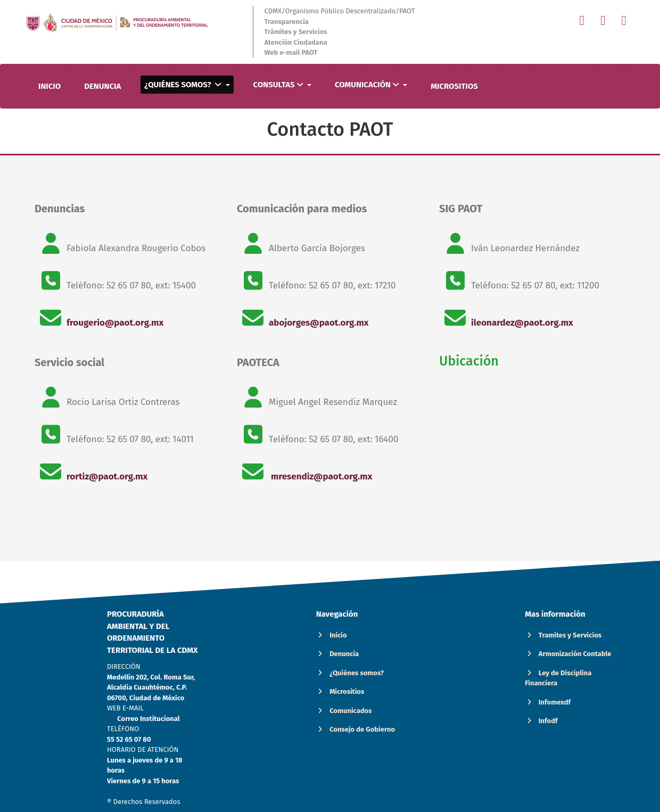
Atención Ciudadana (295, 42)
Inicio (332, 635)
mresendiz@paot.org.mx (320, 477)
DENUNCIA (102, 86)
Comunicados (344, 711)
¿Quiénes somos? (350, 673)
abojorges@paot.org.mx (319, 323)
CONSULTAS (279, 85)
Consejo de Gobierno (356, 729)
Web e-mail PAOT (291, 52)
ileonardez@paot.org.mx (522, 323)
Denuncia (338, 654)
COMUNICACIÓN (368, 85)
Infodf (541, 721)
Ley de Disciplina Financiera (558, 678)
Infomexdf (548, 702)
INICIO (49, 86)
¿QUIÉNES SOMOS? (184, 85)
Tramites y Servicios (563, 635)
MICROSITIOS (454, 86)
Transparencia (286, 22)
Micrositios (340, 691)
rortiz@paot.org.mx (107, 477)
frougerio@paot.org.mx (115, 323)
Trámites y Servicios (295, 32)
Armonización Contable (568, 654)
